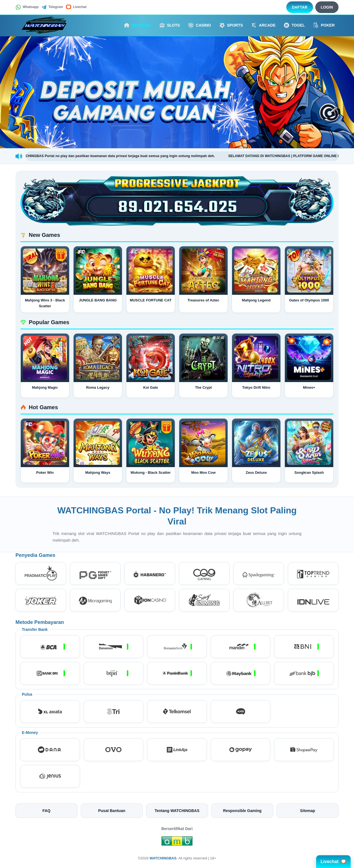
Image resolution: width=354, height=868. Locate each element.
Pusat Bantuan (112, 811)
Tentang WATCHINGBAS (177, 811)
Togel (294, 25)
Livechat (76, 7)
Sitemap (308, 811)
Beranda (137, 25)
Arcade (263, 25)
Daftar (300, 7)
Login (327, 7)
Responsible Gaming (242, 811)
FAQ (47, 811)
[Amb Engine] (177, 843)
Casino (199, 25)
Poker (324, 25)
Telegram (52, 7)
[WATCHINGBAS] (46, 25)
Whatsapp (27, 7)
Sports (231, 25)
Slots (170, 25)
